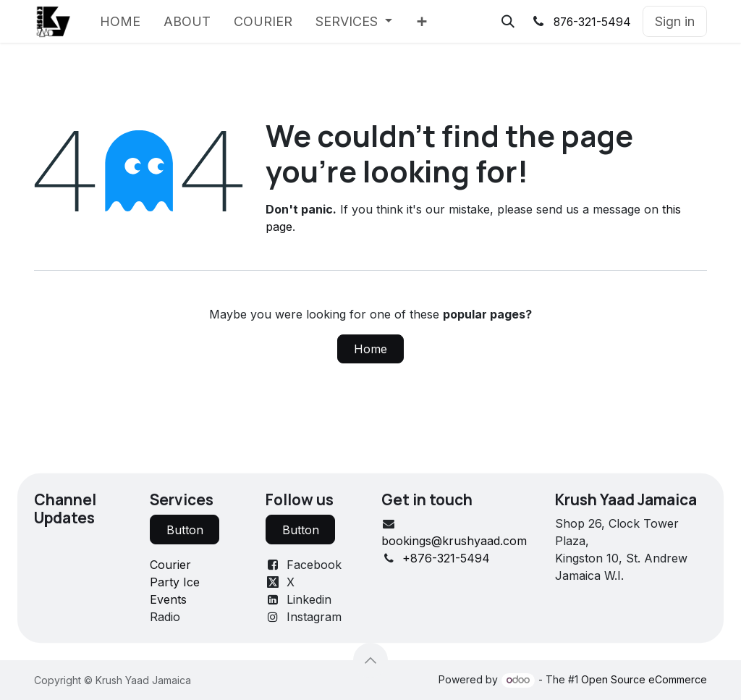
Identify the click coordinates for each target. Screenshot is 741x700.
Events (168, 599)
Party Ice (175, 582)
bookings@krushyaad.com (454, 541)
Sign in (675, 21)
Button (185, 530)
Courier (170, 565)
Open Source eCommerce (644, 679)
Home (370, 349)
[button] (508, 22)
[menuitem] (120, 21)
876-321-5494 (592, 22)
